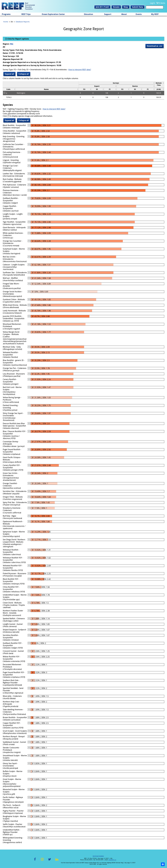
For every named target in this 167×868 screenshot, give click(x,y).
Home (6, 22)
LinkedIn (57, 861)
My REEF (155, 14)
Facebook (35, 861)
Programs (6, 14)
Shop (126, 7)
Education (88, 14)
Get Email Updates (98, 856)
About (124, 14)
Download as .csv (155, 46)
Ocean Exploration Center (53, 14)
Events (139, 14)
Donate (116, 7)
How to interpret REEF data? (80, 70)
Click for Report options (18, 39)
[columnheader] (117, 83)
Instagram (42, 861)
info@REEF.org (112, 860)
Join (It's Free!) (102, 7)
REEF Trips (26, 14)
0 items (162, 3)
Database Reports (23, 22)
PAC (12, 44)
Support (108, 14)
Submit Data (137, 7)
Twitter (50, 861)
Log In (152, 3)
